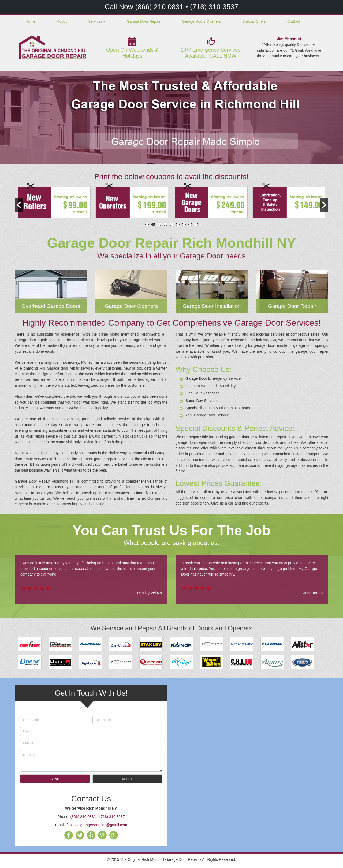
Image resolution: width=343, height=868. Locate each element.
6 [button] (178, 224)
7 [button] (184, 224)
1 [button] (147, 224)
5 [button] (172, 224)
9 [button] (196, 224)
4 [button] (165, 224)
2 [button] (153, 224)
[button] (19, 205)
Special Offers (254, 21)
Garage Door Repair (144, 21)
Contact (294, 21)
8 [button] (190, 224)
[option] (54, 202)
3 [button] (159, 224)
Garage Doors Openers (202, 21)
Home (30, 21)
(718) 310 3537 (214, 7)
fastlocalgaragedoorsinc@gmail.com (97, 825)
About (62, 21)
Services (97, 21)
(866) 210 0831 (160, 7)
